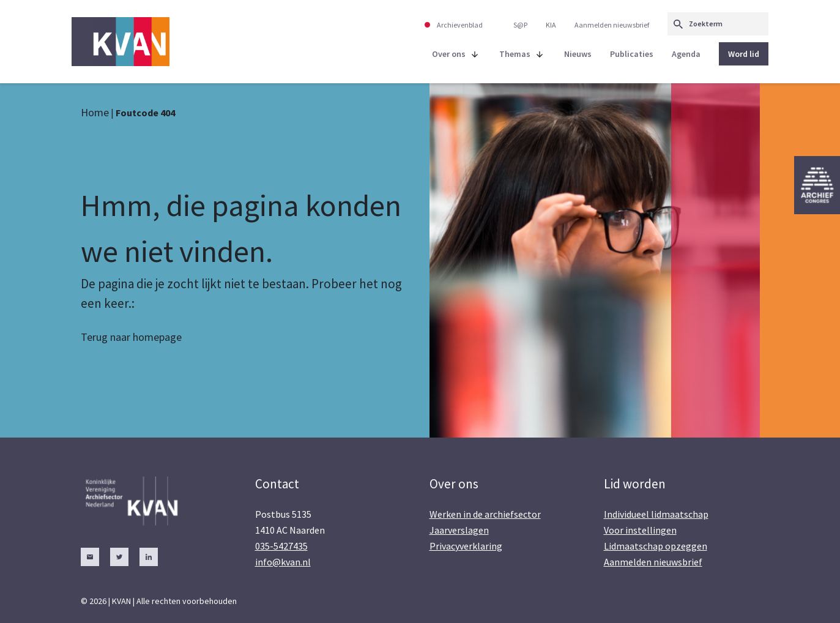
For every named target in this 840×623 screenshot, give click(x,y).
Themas (515, 54)
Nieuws (578, 54)
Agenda (686, 54)
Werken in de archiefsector (485, 514)
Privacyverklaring (466, 546)
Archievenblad (460, 25)
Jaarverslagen (459, 530)
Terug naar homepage (131, 337)
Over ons (449, 54)
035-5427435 (281, 546)
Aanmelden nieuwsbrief (612, 25)
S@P (520, 25)
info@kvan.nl (283, 562)
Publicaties (632, 54)
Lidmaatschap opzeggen (656, 546)
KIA (551, 25)
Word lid (744, 54)
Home (95, 112)
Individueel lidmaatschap (656, 514)
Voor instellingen (640, 530)
